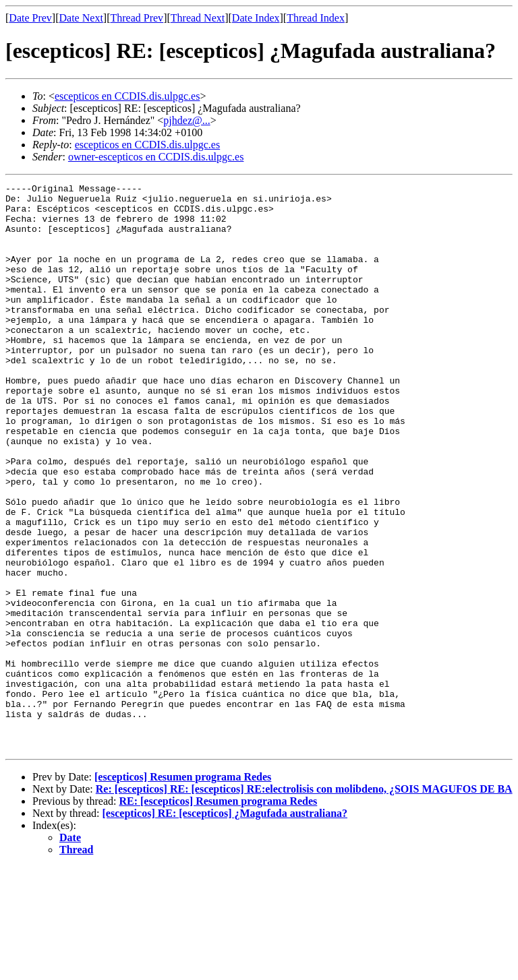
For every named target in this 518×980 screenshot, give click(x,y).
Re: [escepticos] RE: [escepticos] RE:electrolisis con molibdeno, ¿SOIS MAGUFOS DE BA (304, 902)
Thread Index (316, 18)
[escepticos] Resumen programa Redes (183, 890)
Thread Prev (137, 18)
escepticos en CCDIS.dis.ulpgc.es (127, 96)
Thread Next (198, 18)
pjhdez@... (186, 120)
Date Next (81, 18)
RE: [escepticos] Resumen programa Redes (218, 914)
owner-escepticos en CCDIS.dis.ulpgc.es (156, 157)
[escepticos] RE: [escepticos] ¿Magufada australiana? (225, 926)
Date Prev (30, 18)
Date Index (256, 18)
